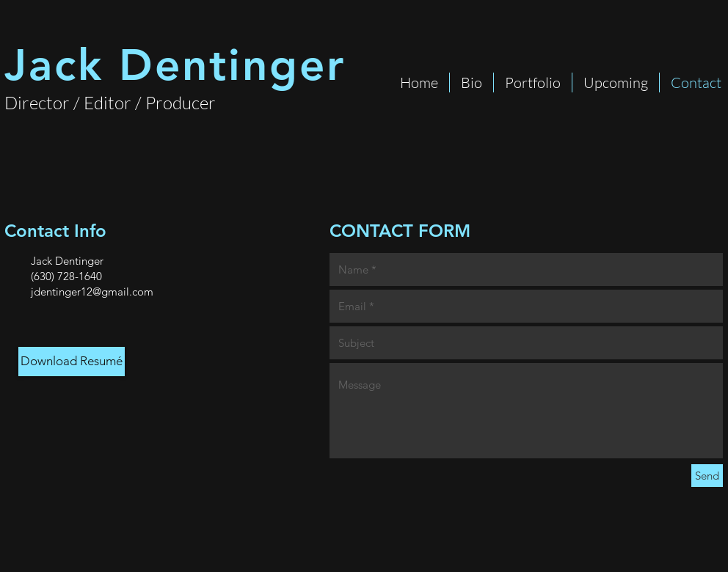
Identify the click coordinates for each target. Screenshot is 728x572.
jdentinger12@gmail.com (92, 291)
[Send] (707, 476)
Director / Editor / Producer (110, 103)
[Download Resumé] (72, 362)
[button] (533, 82)
